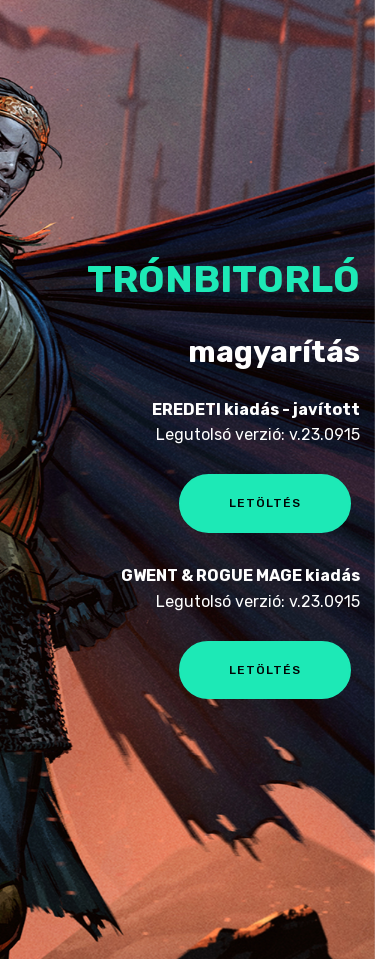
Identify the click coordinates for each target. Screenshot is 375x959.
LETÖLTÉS (265, 503)
